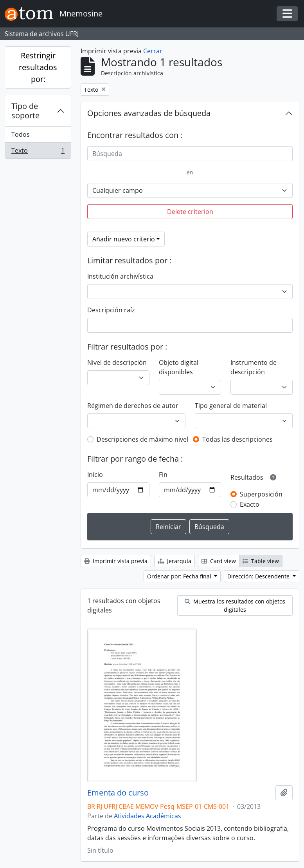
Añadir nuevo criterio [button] (124, 239)
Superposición (261, 494)
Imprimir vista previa (116, 561)
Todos (21, 134)
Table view (261, 561)
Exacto (250, 504)
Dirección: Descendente (259, 576)
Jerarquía (174, 561)
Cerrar (153, 51)
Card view (219, 561)
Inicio (95, 475)
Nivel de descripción (117, 362)
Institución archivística (120, 276)
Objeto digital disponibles (179, 367)
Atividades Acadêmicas (148, 816)
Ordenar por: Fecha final (180, 576)
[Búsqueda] (190, 154)
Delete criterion (190, 212)
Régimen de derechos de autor (133, 406)
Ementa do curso (118, 793)
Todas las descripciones (237, 439)
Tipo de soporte (25, 111)
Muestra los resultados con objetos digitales (235, 605)
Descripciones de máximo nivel (142, 439)
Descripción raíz (111, 310)
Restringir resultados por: (38, 67)
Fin (163, 475)
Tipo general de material (231, 406)
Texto (38, 152)
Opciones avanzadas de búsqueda (149, 113)
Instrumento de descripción (254, 367)
